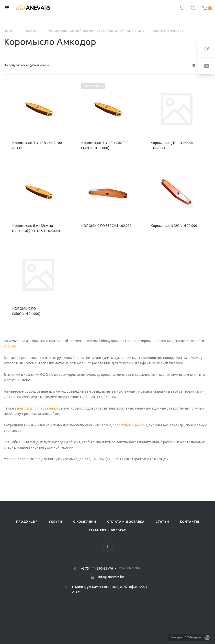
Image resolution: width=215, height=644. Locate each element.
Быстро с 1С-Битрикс (186, 637)
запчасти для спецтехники (36, 408)
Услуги (55, 522)
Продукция (27, 522)
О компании (85, 522)
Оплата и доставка (126, 522)
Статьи (162, 522)
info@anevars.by (111, 577)
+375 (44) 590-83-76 (97, 569)
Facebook (107, 546)
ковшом (10, 346)
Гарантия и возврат (107, 530)
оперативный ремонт (130, 425)
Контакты (189, 522)
